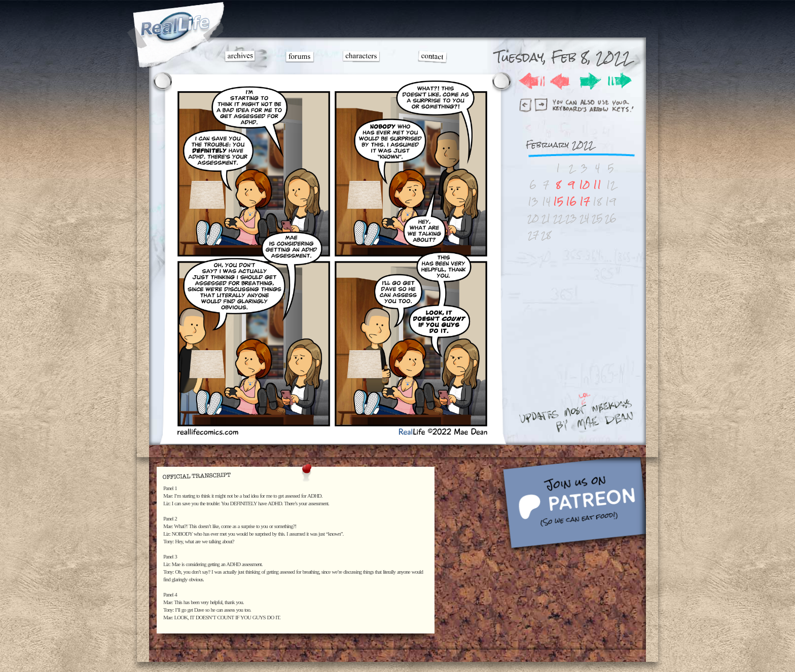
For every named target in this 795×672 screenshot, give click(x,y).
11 (597, 185)
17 (585, 201)
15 (558, 201)
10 (584, 185)
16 (571, 201)
